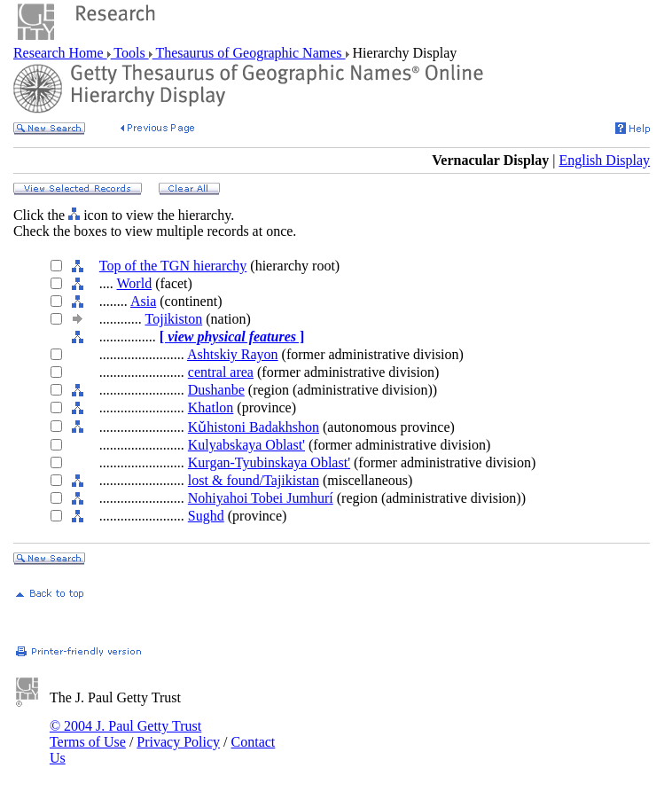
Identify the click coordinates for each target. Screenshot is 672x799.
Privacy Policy (178, 742)
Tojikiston (174, 319)
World (135, 283)
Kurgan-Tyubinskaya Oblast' (269, 462)
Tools (130, 53)
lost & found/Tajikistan (254, 480)
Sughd (206, 516)
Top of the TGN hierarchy (173, 266)
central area (221, 372)
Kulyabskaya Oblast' (246, 445)
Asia (143, 301)
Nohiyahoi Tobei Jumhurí (261, 498)
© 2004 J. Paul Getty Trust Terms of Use (125, 734)
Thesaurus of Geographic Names (249, 53)
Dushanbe (216, 390)
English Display (604, 160)
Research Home (60, 53)
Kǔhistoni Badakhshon (254, 427)
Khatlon (211, 407)
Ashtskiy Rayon (233, 354)
